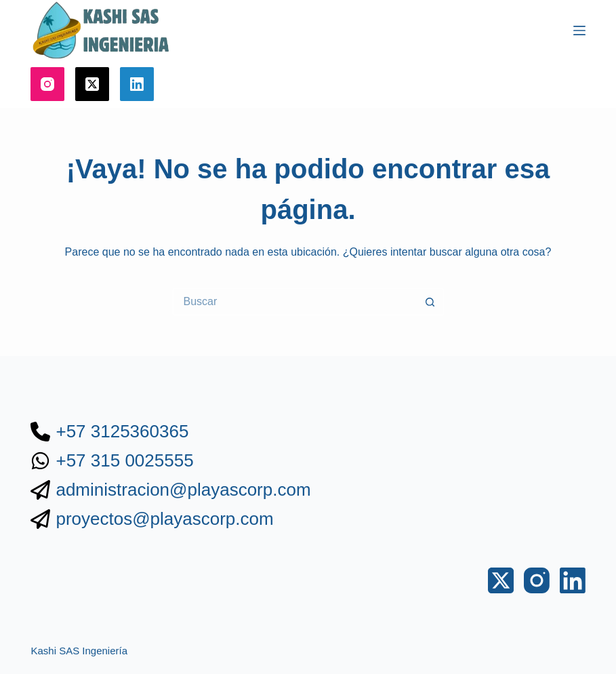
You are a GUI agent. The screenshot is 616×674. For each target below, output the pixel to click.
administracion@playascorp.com (183, 490)
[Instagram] (47, 84)
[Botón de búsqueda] (430, 302)
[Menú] (579, 31)
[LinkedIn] (137, 84)
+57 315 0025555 (124, 460)
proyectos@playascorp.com (164, 519)
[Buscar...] (295, 302)
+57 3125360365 (122, 431)
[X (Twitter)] (92, 84)
